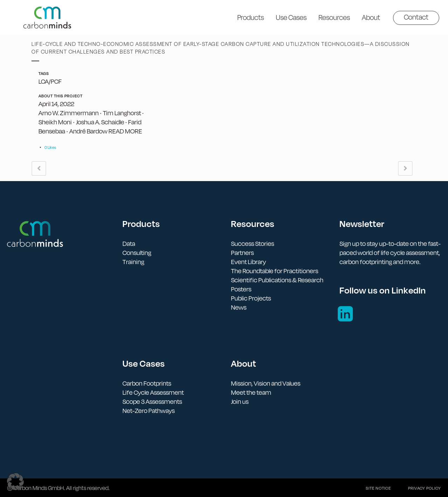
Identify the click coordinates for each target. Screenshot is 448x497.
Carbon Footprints (147, 383)
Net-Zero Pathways (149, 411)
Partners (242, 253)
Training (133, 262)
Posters (241, 289)
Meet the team (251, 392)
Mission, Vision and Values (266, 383)
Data (129, 244)
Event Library (248, 262)
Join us (240, 402)
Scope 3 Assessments (152, 402)
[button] (15, 482)
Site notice (378, 488)
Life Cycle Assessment (153, 392)
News (239, 307)
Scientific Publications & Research (277, 280)
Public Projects (251, 298)
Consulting (137, 253)
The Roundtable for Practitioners (275, 271)
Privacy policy (425, 488)
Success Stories (253, 244)
